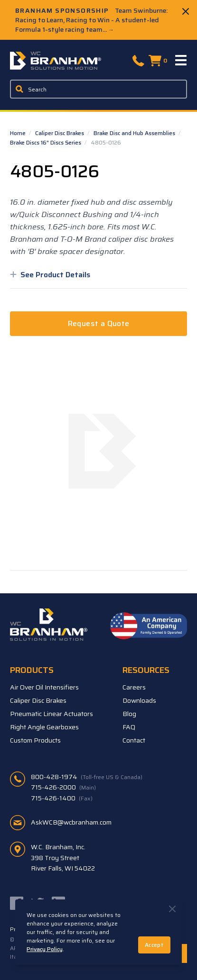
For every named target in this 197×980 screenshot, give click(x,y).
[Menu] (181, 61)
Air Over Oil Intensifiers (44, 687)
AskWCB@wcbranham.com (71, 822)
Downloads (139, 700)
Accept (154, 945)
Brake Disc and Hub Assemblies (135, 133)
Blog (129, 714)
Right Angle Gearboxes (44, 727)
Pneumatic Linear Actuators (52, 714)
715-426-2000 (63, 787)
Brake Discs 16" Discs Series (46, 142)
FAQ (129, 727)
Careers (134, 687)
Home (19, 133)
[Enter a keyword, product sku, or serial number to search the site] (99, 89)
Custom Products (35, 740)
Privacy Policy (45, 949)
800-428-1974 (87, 777)
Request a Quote (99, 323)
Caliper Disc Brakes (60, 133)
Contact (134, 740)
